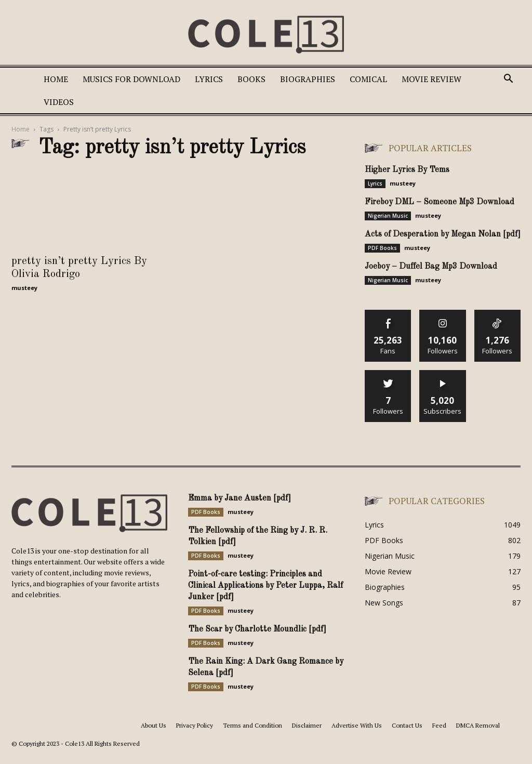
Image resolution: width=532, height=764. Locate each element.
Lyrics (209, 79)
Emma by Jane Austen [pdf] (240, 498)
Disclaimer (307, 725)
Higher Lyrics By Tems (407, 170)
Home (56, 79)
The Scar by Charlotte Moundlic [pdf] (257, 629)
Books (251, 79)
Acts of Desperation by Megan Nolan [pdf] (443, 234)
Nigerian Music (388, 216)
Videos (59, 102)
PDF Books (382, 248)
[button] (508, 80)
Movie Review (431, 79)
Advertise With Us (357, 725)
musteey (24, 288)
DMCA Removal (478, 725)
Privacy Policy (195, 725)
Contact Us (407, 725)
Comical (368, 79)
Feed (439, 725)
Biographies (308, 79)
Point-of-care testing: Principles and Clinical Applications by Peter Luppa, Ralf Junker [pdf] (265, 586)
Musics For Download (131, 79)
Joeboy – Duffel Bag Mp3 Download (431, 267)
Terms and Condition (252, 725)
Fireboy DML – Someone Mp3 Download (440, 202)
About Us (154, 725)
